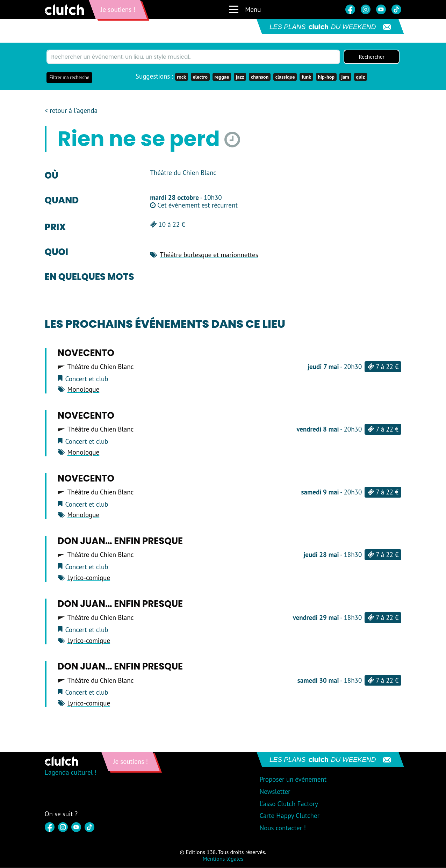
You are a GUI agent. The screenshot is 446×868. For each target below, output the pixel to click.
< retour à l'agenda (71, 111)
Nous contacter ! (283, 828)
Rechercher (372, 57)
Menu (244, 9)
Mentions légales (223, 859)
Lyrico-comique (89, 578)
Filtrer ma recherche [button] (70, 78)
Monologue (84, 390)
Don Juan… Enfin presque (120, 541)
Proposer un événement (293, 780)
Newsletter (275, 792)
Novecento (86, 353)
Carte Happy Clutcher (289, 816)
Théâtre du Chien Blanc (101, 367)
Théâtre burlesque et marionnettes (209, 255)
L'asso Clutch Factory (289, 804)
